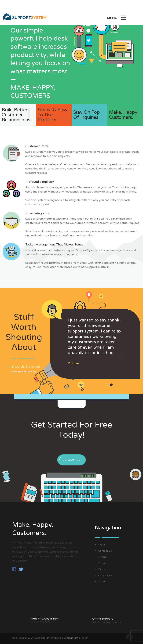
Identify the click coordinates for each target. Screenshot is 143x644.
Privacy (101, 563)
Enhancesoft (71, 638)
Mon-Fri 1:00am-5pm (45, 619)
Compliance (103, 575)
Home (100, 545)
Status (100, 582)
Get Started (70, 459)
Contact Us (103, 551)
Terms (100, 569)
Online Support (103, 619)
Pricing (101, 557)
